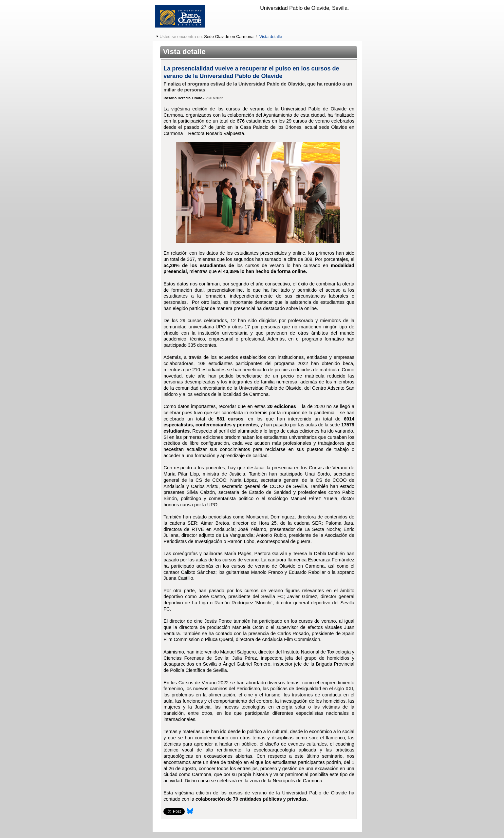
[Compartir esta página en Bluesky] (190, 813)
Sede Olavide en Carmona (229, 37)
